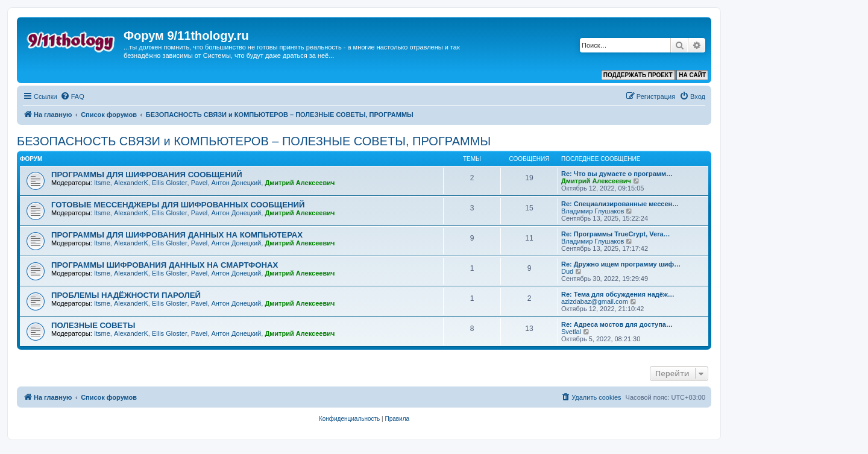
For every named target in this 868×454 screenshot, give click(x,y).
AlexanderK (131, 183)
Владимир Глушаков (593, 211)
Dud (567, 271)
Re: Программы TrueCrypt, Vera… (616, 234)
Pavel (200, 183)
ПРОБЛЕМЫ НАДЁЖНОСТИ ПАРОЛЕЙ (126, 295)
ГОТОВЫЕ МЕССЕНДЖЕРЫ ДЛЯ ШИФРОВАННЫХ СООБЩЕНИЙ (178, 205)
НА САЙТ (692, 75)
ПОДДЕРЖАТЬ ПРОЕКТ (638, 75)
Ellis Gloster (170, 183)
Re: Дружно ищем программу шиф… (621, 264)
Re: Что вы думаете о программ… (617, 174)
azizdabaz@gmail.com (595, 301)
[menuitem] (72, 96)
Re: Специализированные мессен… (620, 204)
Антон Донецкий (236, 183)
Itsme (102, 183)
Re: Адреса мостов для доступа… (617, 324)
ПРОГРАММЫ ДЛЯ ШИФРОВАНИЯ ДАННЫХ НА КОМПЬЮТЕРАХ (177, 235)
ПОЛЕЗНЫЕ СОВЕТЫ (93, 325)
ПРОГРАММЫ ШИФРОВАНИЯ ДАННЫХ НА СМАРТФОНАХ (165, 265)
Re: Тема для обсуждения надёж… (618, 294)
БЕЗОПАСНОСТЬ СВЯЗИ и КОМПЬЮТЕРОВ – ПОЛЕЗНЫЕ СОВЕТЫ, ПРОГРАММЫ (254, 141)
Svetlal (571, 332)
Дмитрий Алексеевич (300, 183)
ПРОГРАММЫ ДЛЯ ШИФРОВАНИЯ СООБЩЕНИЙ (147, 175)
